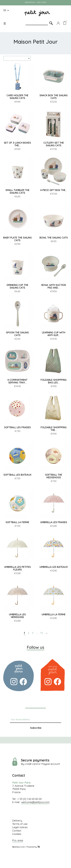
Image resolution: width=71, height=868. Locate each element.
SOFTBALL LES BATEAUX (17, 475)
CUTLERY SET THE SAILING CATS (54, 144)
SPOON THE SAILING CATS (17, 334)
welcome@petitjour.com (35, 802)
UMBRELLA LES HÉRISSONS (17, 616)
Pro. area (18, 840)
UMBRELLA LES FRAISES (54, 522)
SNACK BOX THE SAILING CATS (54, 97)
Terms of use (20, 824)
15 (42, 633)
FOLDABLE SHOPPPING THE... (54, 429)
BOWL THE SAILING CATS (54, 238)
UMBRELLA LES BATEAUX (54, 567)
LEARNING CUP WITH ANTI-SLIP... (54, 334)
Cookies (17, 834)
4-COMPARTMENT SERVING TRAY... (17, 381)
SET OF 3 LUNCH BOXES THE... (17, 144)
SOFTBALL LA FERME (17, 522)
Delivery (17, 820)
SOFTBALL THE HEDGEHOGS (54, 476)
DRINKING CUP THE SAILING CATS (17, 286)
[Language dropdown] (7, 10)
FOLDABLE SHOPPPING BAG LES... (54, 381)
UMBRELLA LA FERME (54, 614)
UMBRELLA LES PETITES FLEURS (17, 568)
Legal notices (20, 827)
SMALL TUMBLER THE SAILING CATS (17, 191)
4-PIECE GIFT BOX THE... (54, 190)
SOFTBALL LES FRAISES (17, 427)
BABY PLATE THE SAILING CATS (17, 239)
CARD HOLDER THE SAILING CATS (17, 97)
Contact (17, 831)
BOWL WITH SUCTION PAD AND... (54, 286)
